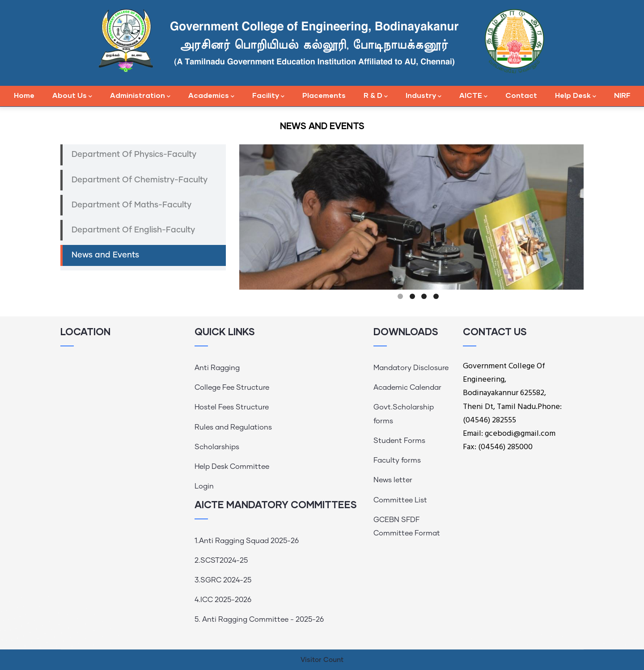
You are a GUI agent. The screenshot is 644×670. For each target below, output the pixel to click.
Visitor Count (322, 660)
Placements (324, 95)
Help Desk (576, 96)
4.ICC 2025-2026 (223, 600)
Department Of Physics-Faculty (134, 155)
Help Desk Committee (232, 467)
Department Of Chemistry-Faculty (140, 180)
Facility (268, 96)
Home (24, 95)
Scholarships (217, 447)
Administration (140, 96)
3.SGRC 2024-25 (223, 580)
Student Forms (399, 441)
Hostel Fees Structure (232, 407)
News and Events (105, 255)
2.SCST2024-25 (221, 560)
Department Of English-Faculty (133, 230)
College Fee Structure (232, 388)
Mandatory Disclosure (411, 368)
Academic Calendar (407, 388)
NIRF (622, 95)
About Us (72, 96)
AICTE (473, 96)
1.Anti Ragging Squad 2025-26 (247, 541)
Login (204, 486)
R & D (376, 96)
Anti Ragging (217, 368)
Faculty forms (397, 460)
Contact (521, 95)
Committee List (400, 500)
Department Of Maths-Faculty (131, 205)
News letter (393, 480)
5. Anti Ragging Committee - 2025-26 (259, 619)
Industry (424, 96)
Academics (211, 96)
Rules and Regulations (233, 427)
